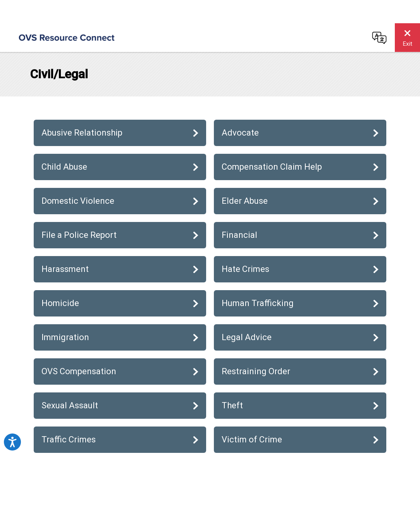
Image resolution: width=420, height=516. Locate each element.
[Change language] (379, 38)
